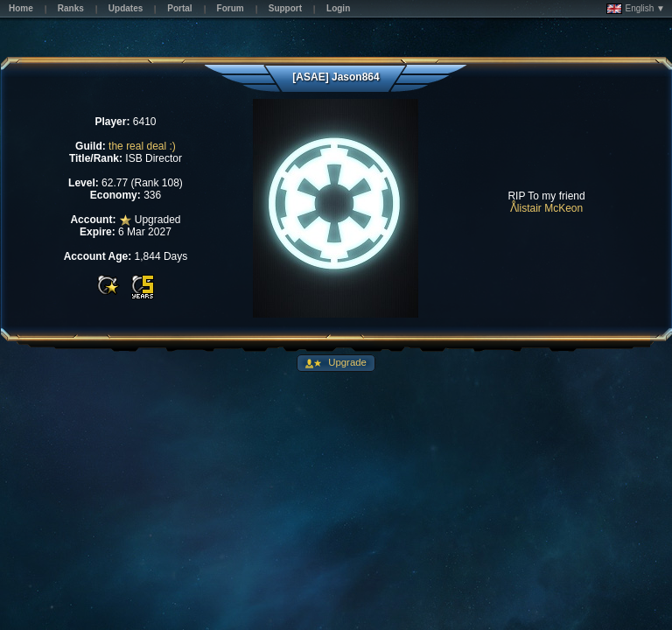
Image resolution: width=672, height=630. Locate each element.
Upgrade (346, 362)
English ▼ (636, 9)
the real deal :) (142, 146)
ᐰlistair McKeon (546, 208)
